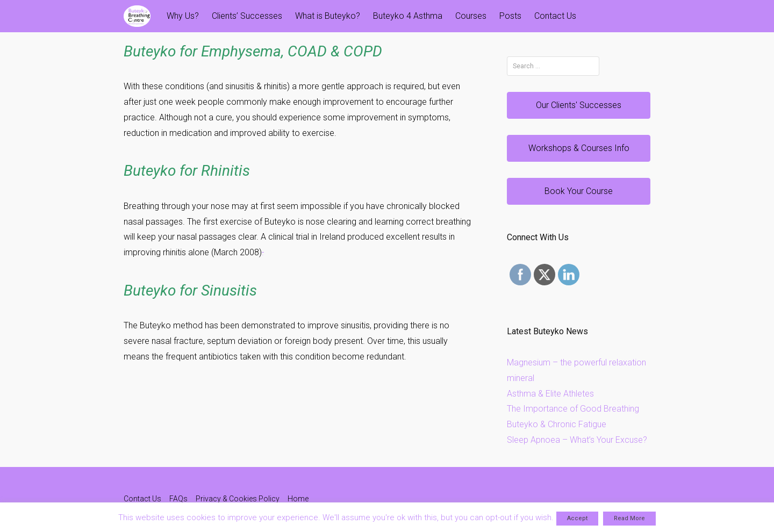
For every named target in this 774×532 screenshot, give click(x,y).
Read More (629, 518)
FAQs (178, 499)
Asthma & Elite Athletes (550, 394)
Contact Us (555, 16)
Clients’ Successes (247, 16)
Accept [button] (577, 518)
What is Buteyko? (328, 16)
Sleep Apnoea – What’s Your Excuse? (577, 440)
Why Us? (183, 16)
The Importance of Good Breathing (573, 409)
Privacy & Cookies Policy (238, 499)
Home (298, 499)
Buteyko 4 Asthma (408, 16)
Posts (510, 16)
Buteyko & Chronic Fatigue (557, 424)
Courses (471, 16)
